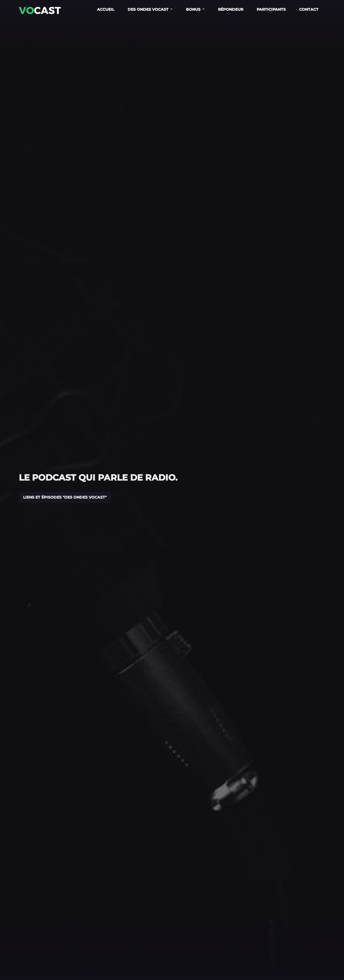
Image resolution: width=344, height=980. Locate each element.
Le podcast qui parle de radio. (98, 478)
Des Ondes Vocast (148, 9)
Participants (271, 9)
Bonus (193, 9)
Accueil (106, 9)
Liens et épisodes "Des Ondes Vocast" (65, 497)
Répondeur (231, 9)
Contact (309, 9)
